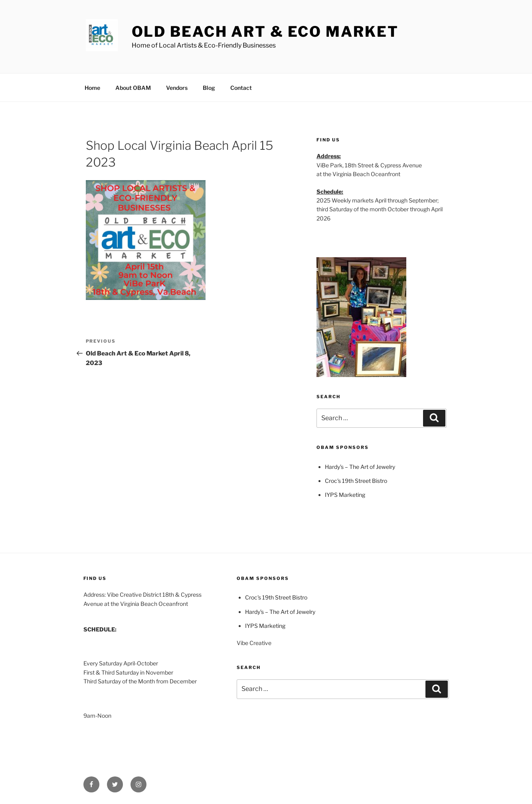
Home (92, 88)
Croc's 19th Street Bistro (356, 481)
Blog (209, 88)
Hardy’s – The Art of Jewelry (360, 467)
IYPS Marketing (345, 495)
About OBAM (133, 88)
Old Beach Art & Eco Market (265, 32)
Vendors (177, 88)
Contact (241, 88)
